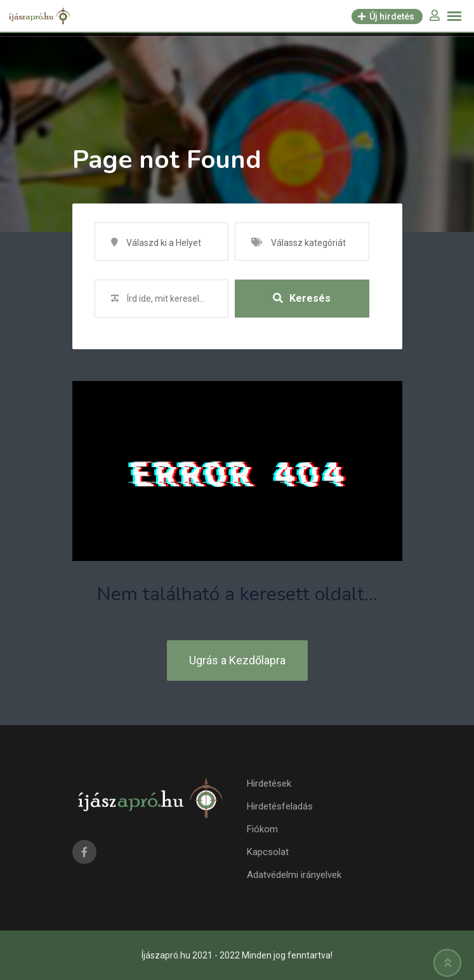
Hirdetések (269, 783)
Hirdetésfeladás (280, 806)
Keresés (302, 298)
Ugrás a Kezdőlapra (237, 660)
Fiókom (262, 829)
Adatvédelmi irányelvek (294, 875)
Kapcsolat (268, 852)
